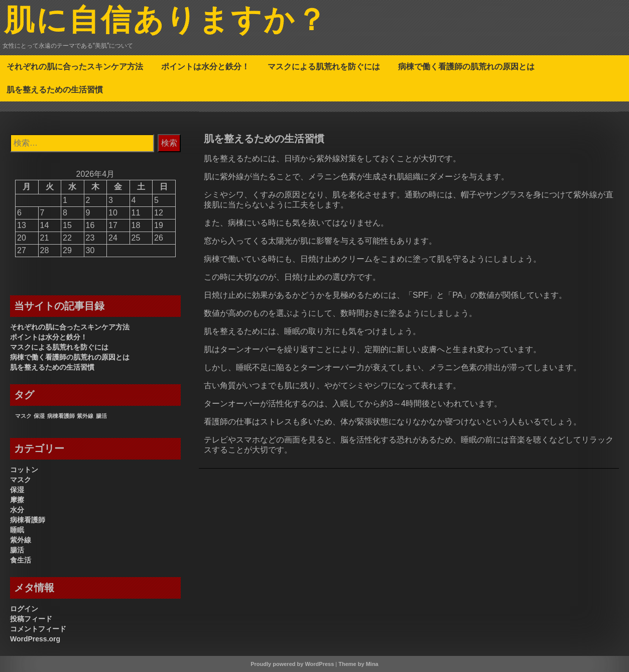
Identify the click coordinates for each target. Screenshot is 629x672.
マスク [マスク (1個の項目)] (23, 416)
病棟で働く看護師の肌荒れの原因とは (466, 66)
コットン (24, 470)
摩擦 (17, 500)
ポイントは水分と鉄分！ (205, 66)
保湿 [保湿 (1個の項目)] (39, 416)
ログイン (24, 609)
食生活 (21, 560)
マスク (21, 480)
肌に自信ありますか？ (166, 22)
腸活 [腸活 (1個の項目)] (101, 416)
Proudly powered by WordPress (292, 664)
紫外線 (21, 540)
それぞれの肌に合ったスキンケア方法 (75, 66)
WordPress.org (35, 639)
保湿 (17, 490)
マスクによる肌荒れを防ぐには (324, 66)
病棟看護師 (28, 520)
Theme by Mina (358, 664)
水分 (17, 510)
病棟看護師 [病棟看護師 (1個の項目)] (61, 416)
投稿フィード (31, 619)
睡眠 (17, 530)
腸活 (17, 550)
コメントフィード (38, 629)
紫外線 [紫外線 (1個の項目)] (85, 416)
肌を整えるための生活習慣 (55, 89)
